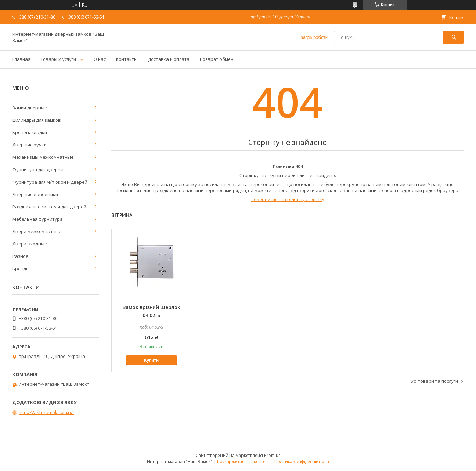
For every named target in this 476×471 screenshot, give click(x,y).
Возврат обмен (217, 59)
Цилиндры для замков (37, 120)
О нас (100, 59)
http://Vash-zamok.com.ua (46, 412)
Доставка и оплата (169, 59)
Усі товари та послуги (435, 381)
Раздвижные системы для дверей (49, 207)
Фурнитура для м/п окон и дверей (50, 182)
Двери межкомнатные (37, 231)
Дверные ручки (30, 145)
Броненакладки (30, 132)
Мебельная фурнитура (37, 219)
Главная (21, 59)
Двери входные (30, 244)
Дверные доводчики (35, 194)
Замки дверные (30, 108)
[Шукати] (454, 37)
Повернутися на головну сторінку (288, 199)
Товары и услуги (58, 59)
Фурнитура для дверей (38, 169)
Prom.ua (272, 455)
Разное (20, 256)
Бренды (21, 269)
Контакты (127, 59)
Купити (151, 360)
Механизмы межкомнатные (43, 157)
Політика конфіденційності (302, 462)
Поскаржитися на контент (244, 462)
